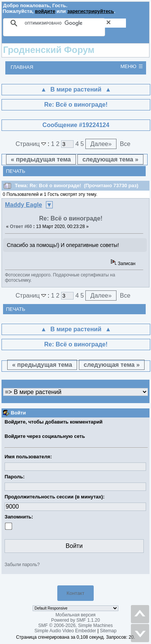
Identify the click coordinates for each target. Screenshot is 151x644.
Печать (16, 171)
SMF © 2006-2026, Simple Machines (75, 625)
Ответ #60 (21, 227)
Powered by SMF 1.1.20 (76, 620)
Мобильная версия (75, 615)
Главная (22, 67)
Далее (101, 144)
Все (125, 144)
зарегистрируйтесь (90, 11)
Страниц (32, 144)
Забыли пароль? (22, 565)
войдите (45, 11)
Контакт (76, 593)
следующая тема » (110, 159)
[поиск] (75, 23)
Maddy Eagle (24, 205)
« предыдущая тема (41, 159)
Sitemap (108, 631)
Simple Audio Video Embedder (65, 631)
